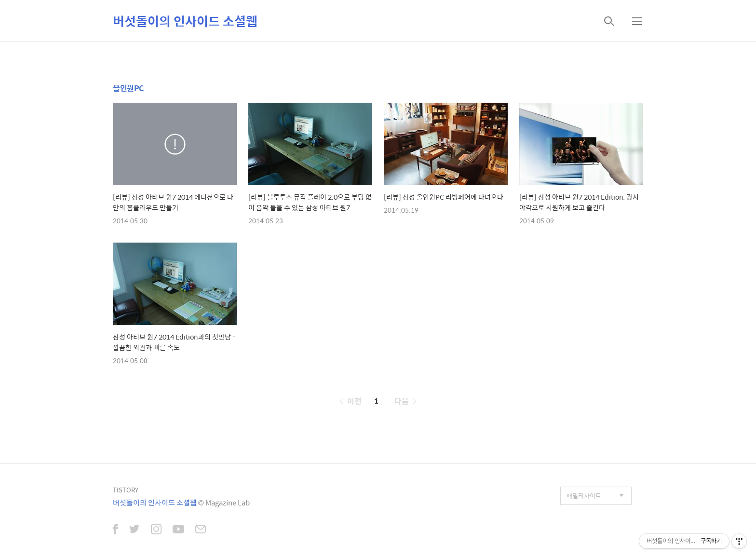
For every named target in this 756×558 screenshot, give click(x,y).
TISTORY (126, 490)
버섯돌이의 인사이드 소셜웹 (185, 21)
